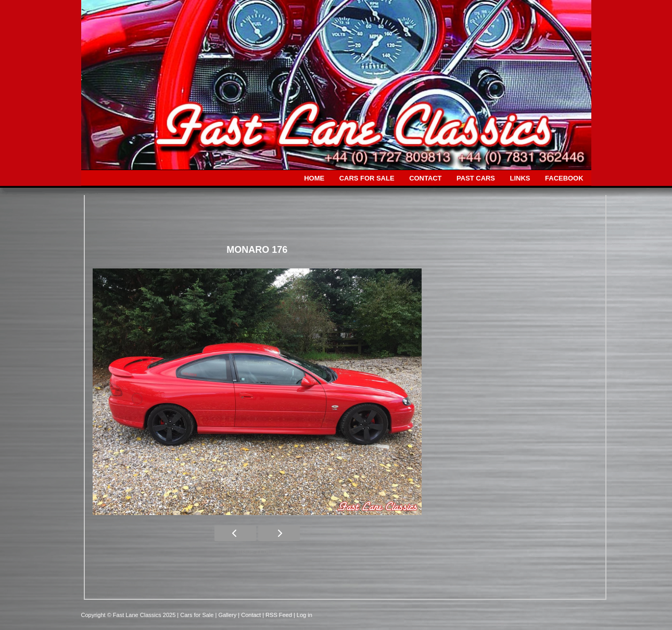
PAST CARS (476, 178)
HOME (314, 178)
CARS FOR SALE (367, 178)
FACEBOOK (564, 178)
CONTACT (425, 178)
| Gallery (226, 615)
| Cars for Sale (196, 615)
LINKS (520, 178)
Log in (305, 615)
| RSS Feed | (280, 615)
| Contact (250, 615)
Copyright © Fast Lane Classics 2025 (129, 615)
